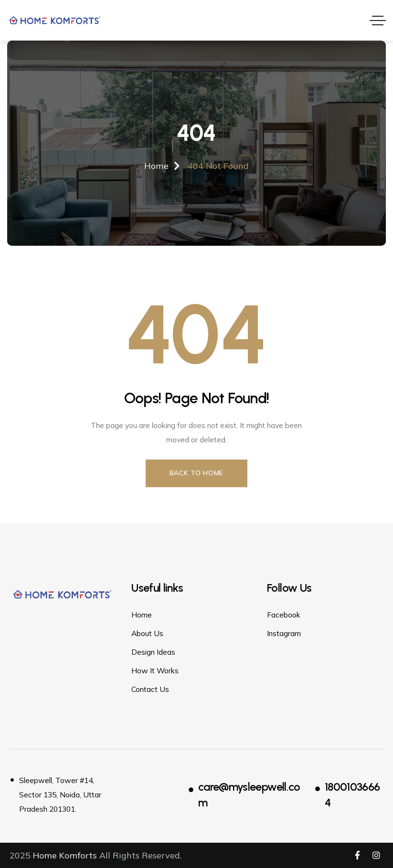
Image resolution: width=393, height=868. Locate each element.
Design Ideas (153, 651)
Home (142, 614)
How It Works (155, 670)
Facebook (284, 614)
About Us (148, 633)
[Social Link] (357, 855)
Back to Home (196, 472)
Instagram (284, 633)
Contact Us (150, 689)
